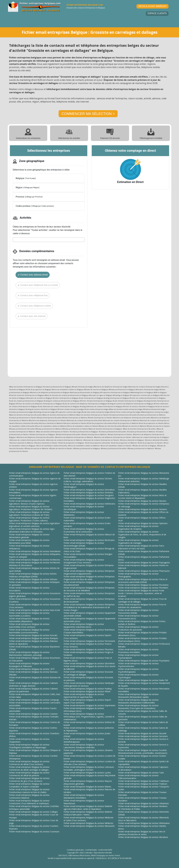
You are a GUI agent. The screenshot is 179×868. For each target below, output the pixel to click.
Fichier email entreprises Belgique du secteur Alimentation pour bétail (29, 542)
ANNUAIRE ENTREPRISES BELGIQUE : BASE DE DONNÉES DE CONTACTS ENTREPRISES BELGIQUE (90, 467)
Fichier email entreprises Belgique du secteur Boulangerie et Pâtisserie (29, 665)
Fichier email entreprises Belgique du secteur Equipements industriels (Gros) (84, 625)
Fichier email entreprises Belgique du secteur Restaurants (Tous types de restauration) (138, 707)
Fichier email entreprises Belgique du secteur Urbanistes (143, 803)
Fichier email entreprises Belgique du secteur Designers (89, 495)
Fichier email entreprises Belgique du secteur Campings (34, 700)
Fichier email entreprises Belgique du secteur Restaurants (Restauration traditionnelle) (138, 701)
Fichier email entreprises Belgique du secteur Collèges (33, 812)
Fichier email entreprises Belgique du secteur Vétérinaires (144, 823)
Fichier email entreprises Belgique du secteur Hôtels (87, 691)
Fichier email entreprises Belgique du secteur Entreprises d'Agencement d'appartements (89, 572)
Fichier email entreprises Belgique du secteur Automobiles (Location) (29, 614)
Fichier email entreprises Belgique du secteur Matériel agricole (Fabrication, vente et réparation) (88, 808)
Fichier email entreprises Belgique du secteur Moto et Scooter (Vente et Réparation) (142, 497)
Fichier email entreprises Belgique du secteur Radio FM (143, 680)
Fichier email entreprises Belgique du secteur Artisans (33, 579)
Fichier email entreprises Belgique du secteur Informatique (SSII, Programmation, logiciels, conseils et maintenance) (89, 717)
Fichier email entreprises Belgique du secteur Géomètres (89, 663)
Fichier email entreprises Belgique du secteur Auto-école (35, 610)
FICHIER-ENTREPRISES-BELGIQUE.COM (85, 5)
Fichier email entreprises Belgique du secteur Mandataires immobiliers (84, 796)
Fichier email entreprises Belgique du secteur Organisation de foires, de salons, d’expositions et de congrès (142, 535)
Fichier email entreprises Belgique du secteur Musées (142, 501)
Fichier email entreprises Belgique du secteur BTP (32, 669)
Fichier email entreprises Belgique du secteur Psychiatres (144, 661)
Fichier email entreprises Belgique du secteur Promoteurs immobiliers (138, 651)
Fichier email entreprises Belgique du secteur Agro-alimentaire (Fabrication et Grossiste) (32, 530)
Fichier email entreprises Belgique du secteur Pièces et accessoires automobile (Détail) (143, 581)
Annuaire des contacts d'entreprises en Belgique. (86, 8)
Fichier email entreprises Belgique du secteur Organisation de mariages (138, 542)
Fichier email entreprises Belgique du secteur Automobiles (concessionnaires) (29, 631)
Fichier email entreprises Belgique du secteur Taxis (141, 773)
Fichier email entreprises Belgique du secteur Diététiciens (89, 504)
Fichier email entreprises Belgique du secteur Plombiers (143, 588)
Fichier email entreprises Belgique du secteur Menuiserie (89, 826)
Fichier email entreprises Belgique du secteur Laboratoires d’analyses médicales (84, 746)
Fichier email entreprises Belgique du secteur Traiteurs (143, 784)
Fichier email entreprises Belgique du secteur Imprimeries (89, 705)
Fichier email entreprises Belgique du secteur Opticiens (143, 523)
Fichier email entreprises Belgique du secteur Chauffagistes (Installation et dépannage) (29, 746)
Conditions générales (75, 850)
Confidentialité (91, 850)
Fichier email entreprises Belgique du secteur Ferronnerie (89, 641)
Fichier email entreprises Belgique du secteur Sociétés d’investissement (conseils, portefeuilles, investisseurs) (143, 752)
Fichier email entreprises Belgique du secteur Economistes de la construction (84, 530)
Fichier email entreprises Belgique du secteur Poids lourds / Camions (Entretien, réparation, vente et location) (141, 593)
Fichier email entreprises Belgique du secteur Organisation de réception (138, 528)
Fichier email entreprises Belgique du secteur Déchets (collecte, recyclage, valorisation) (88, 480)
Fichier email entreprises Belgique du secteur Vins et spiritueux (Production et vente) (142, 833)
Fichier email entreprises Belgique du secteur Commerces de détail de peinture (29, 774)
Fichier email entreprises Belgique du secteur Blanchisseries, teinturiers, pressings (29, 654)
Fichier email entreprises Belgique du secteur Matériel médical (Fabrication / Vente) (88, 813)
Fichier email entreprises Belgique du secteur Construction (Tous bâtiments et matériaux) (29, 802)
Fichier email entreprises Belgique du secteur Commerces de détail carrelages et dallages (29, 768)
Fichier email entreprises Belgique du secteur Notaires (143, 509)
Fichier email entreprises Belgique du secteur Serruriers (143, 736)
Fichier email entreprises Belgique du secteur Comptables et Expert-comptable (29, 785)
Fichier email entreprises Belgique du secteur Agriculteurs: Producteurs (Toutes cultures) (29, 519)
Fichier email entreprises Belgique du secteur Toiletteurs (144, 781)
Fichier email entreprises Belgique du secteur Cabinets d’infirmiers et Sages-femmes (33, 684)
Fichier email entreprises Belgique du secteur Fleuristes (88, 649)
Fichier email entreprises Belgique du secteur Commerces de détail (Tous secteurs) (29, 763)
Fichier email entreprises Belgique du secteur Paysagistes (144, 562)
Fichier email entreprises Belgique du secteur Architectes (35, 560)
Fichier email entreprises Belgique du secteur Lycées (87, 773)
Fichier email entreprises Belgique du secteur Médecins (88, 823)
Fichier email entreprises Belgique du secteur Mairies (87, 787)
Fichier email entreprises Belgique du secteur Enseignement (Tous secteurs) (84, 561)
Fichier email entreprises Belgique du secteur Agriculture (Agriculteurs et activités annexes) (34, 525)
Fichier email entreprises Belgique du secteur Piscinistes (143, 585)
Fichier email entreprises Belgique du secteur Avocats (33, 635)
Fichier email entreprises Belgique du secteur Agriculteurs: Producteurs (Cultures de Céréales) (31, 508)
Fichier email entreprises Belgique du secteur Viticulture (143, 837)
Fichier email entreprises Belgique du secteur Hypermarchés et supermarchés (84, 696)
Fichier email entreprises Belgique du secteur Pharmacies (144, 571)
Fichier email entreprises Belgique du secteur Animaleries (35, 551)
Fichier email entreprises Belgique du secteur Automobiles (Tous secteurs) (29, 625)
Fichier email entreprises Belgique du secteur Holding (88, 689)
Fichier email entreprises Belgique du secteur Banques (34, 638)
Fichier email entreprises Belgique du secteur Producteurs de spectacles (138, 628)
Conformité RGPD (105, 850)
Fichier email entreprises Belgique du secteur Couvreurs (34, 832)
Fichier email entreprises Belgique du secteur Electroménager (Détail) (84, 544)
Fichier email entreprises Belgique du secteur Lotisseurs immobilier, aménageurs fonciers (89, 768)
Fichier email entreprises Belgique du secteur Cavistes (33, 714)
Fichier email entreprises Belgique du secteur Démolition (89, 490)
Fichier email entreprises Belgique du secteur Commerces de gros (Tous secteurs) (29, 780)
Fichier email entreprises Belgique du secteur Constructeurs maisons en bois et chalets (29, 791)
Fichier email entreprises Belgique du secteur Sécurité (142, 733)
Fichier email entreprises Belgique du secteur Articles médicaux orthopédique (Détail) (33, 575)
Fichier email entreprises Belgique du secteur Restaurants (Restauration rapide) (138, 696)
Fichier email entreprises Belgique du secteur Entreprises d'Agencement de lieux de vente (89, 578)
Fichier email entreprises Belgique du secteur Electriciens (89, 540)
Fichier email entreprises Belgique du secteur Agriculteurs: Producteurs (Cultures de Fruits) (29, 514)
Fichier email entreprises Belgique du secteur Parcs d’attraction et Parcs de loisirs (141, 547)
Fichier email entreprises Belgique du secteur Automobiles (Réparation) (29, 620)
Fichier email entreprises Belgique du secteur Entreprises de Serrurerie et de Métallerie (89, 589)
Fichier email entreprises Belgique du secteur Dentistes (88, 493)
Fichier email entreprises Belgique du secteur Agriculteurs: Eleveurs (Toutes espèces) (29, 502)
